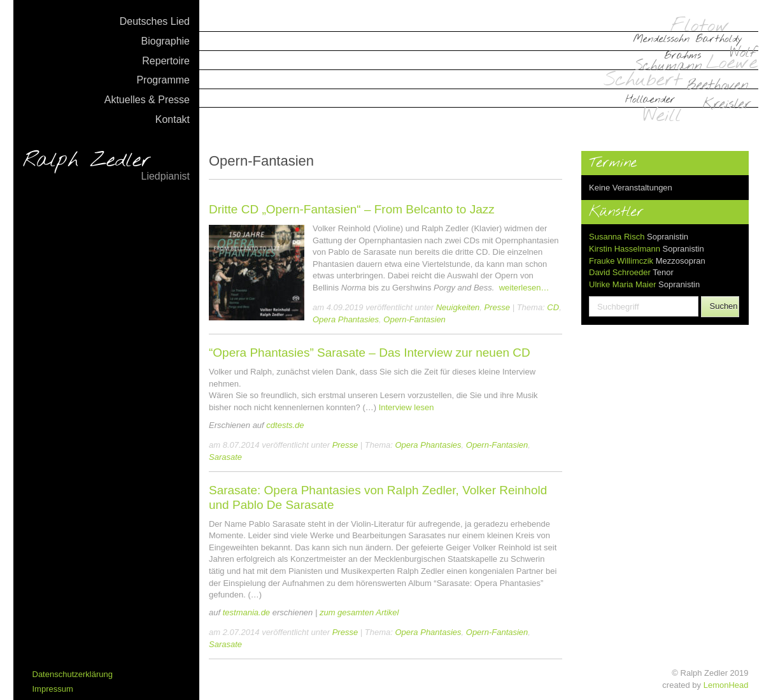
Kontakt (173, 119)
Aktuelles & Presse (147, 100)
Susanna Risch (617, 237)
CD (553, 307)
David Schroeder (620, 272)
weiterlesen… (524, 288)
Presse (497, 307)
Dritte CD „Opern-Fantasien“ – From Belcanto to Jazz (352, 209)
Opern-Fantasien (414, 319)
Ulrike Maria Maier (622, 284)
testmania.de (246, 612)
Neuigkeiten (458, 307)
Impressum (53, 689)
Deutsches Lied (155, 21)
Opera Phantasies (346, 319)
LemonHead (726, 685)
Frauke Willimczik (621, 261)
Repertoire (166, 61)
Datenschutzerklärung (73, 674)
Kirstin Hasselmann (625, 249)
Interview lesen (407, 407)
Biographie (166, 41)
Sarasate (225, 457)
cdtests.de (285, 425)
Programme (163, 80)
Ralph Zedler (107, 167)
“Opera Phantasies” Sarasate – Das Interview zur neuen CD (370, 353)
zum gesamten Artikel (359, 612)
